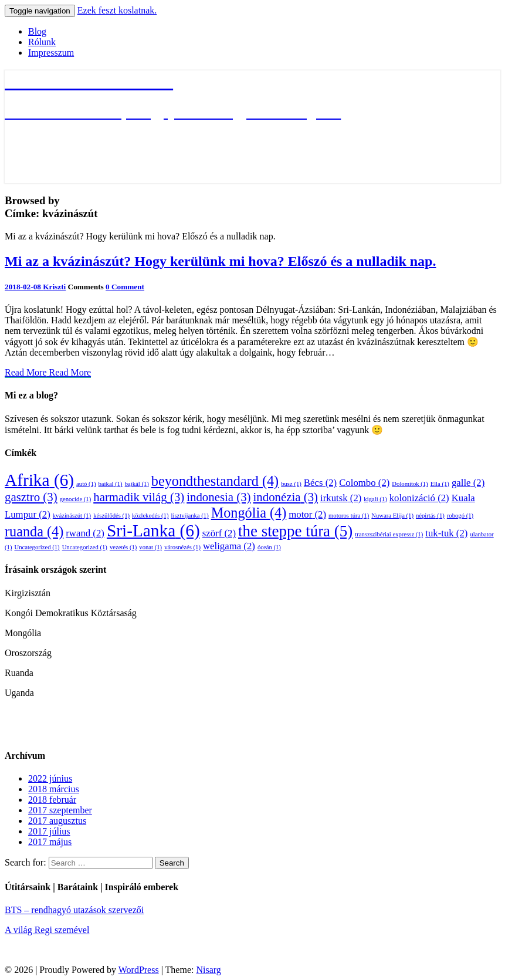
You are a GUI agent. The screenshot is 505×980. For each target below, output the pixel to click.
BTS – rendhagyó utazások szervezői (74, 910)
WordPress (139, 970)
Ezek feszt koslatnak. (117, 10)
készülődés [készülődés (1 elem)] (111, 516)
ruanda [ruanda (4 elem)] (34, 531)
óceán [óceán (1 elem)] (269, 547)
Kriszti (54, 287)
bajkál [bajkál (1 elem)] (137, 484)
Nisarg (208, 970)
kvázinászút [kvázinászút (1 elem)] (72, 516)
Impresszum (51, 53)
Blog (37, 31)
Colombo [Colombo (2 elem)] (364, 483)
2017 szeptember (60, 810)
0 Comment (125, 287)
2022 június (50, 778)
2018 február (52, 800)
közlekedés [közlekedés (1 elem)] (150, 516)
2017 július (49, 831)
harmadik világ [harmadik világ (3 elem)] (139, 497)
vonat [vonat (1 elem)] (150, 547)
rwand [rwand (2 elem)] (85, 533)
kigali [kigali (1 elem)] (375, 499)
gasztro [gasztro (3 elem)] (31, 497)
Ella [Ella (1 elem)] (440, 484)
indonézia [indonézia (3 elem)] (286, 497)
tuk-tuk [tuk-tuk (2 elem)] (446, 533)
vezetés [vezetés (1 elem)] (123, 547)
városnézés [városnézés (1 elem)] (182, 547)
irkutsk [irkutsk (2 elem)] (341, 498)
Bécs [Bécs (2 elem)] (320, 483)
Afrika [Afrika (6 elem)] (39, 480)
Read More (48, 372)
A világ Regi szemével (47, 930)
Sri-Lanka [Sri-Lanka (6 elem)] (153, 530)
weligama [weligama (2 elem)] (229, 546)
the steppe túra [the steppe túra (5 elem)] (295, 531)
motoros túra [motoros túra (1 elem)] (349, 516)
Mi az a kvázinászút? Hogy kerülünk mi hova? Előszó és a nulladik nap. (220, 261)
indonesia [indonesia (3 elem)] (218, 497)
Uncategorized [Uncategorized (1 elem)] (37, 547)
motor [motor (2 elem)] (307, 514)
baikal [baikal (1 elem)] (111, 484)
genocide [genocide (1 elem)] (76, 499)
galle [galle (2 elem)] (468, 483)
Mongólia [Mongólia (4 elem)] (249, 513)
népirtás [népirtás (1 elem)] (430, 516)
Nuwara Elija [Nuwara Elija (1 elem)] (392, 516)
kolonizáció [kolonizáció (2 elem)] (419, 498)
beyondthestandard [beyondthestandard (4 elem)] (215, 481)
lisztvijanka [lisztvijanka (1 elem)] (189, 516)
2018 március (54, 789)
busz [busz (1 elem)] (291, 484)
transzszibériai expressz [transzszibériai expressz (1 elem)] (389, 534)
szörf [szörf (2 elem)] (219, 533)
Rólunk (42, 42)
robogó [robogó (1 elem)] (460, 516)
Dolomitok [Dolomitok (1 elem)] (410, 484)
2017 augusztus (57, 821)
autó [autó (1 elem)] (86, 484)
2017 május (50, 842)
